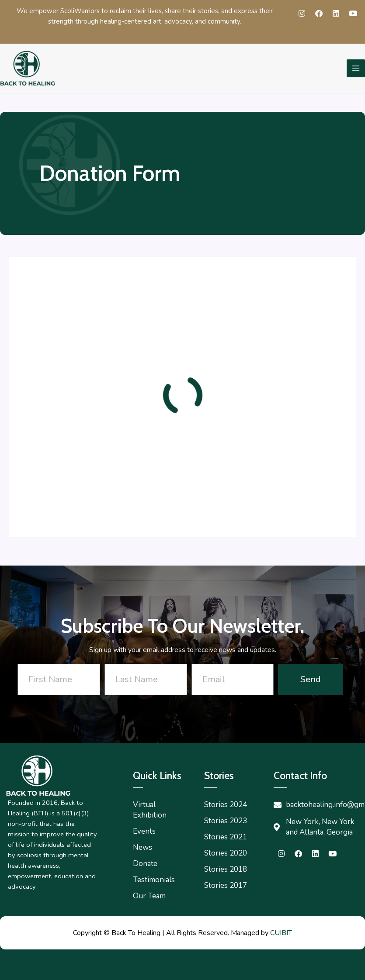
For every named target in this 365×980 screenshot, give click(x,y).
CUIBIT (281, 933)
